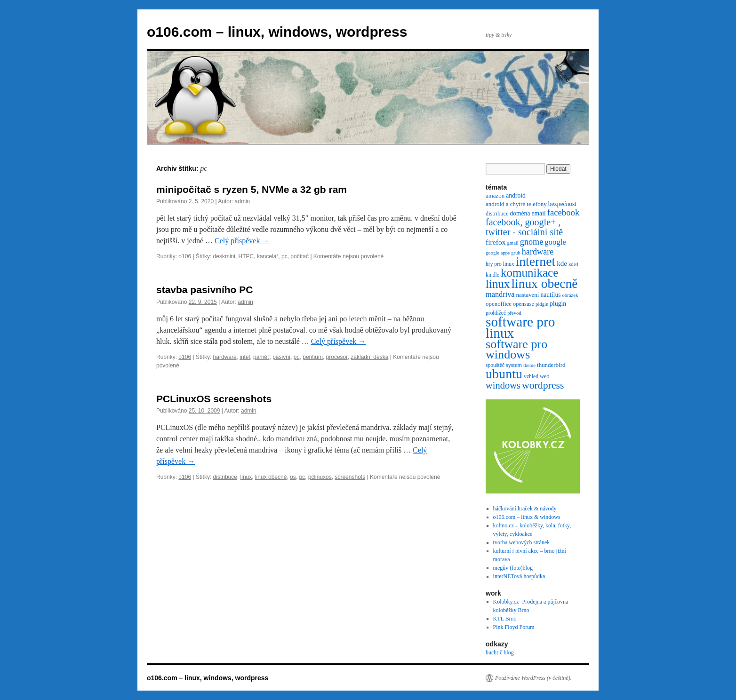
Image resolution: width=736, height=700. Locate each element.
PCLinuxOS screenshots (214, 399)
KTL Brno (505, 619)
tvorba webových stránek (522, 542)
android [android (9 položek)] (516, 195)
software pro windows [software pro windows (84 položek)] (516, 349)
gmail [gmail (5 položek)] (513, 243)
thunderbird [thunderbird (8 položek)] (551, 365)
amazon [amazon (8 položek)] (495, 195)
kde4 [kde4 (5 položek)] (573, 264)
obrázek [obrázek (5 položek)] (570, 295)
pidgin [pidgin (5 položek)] (542, 304)
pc (284, 256)
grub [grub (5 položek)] (516, 253)
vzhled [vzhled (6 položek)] (531, 377)
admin (243, 201)
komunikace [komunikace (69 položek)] (529, 273)
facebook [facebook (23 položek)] (564, 212)
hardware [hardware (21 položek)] (538, 252)
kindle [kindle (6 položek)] (492, 275)
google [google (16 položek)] (555, 242)
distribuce (225, 477)
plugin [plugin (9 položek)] (558, 304)
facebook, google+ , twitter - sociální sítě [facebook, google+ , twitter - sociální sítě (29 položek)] (524, 227)
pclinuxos (320, 477)
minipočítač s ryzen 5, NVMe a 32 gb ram (252, 189)
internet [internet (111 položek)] (536, 261)
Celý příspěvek (242, 241)
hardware (225, 357)
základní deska (369, 357)
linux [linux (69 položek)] (498, 284)
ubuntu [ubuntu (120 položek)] (504, 374)
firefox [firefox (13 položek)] (496, 242)
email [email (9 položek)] (538, 213)
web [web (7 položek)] (544, 376)
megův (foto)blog (513, 568)
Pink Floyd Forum (514, 627)
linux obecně (271, 477)
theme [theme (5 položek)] (529, 365)
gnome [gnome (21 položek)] (532, 242)
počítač (300, 256)
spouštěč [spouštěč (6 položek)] (495, 365)
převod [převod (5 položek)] (514, 313)
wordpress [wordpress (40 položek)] (543, 385)
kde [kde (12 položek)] (562, 263)
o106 (185, 256)
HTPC (246, 256)
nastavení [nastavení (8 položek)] (528, 295)
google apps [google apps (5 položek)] (498, 253)
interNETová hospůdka (519, 576)
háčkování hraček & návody (525, 509)
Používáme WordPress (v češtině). (533, 678)
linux (246, 477)
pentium (313, 357)
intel (245, 357)
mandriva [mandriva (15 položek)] (500, 294)
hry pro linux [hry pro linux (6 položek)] (500, 264)
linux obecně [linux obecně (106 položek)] (544, 284)
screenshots (350, 477)
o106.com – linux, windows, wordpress (277, 32)
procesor (337, 357)
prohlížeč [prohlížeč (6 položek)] (496, 313)
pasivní (281, 357)
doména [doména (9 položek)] (520, 213)
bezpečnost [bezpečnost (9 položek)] (562, 204)
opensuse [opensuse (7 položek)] (524, 304)
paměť (261, 357)
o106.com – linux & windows (527, 517)
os (293, 477)
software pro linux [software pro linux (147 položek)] (520, 327)
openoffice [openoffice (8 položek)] (499, 304)
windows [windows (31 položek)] (503, 385)
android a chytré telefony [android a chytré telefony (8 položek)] (516, 204)
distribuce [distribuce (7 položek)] (497, 214)
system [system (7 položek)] (514, 365)
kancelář (268, 256)
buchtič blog (500, 652)
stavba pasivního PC (204, 290)
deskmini (224, 256)
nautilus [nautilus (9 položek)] (550, 295)
